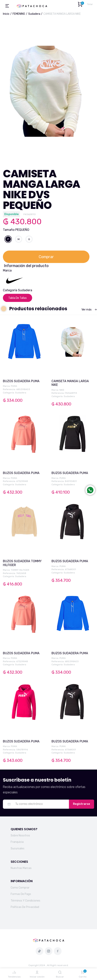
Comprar (46, 257)
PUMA (14, 386)
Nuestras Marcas (21, 868)
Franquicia (17, 842)
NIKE (62, 390)
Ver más (89, 310)
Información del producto (26, 266)
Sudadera (34, 14)
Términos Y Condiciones (25, 901)
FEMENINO (19, 14)
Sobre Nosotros (20, 836)
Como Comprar (20, 888)
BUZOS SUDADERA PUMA (21, 381)
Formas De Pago (21, 894)
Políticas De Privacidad (25, 907)
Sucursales (18, 849)
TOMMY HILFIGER (20, 570)
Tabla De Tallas (18, 298)
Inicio (6, 14)
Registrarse (82, 804)
